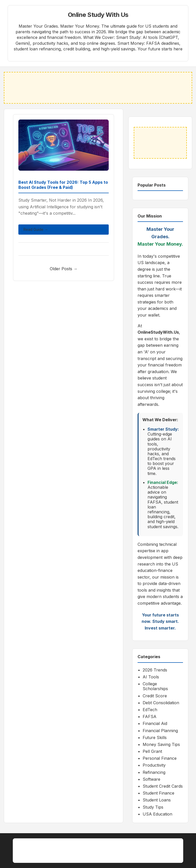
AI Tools (151, 677)
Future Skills (155, 737)
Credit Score (155, 696)
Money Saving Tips (161, 744)
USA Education (157, 814)
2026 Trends (155, 670)
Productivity (154, 765)
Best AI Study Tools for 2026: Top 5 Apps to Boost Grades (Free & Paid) (63, 185)
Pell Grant (152, 751)
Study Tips (153, 807)
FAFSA (150, 717)
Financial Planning (160, 731)
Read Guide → (36, 229)
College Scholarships (155, 686)
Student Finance (158, 793)
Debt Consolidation (161, 703)
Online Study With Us (98, 15)
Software (151, 779)
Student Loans (157, 800)
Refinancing (154, 772)
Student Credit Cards (163, 786)
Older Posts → (64, 269)
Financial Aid (155, 723)
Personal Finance (160, 758)
